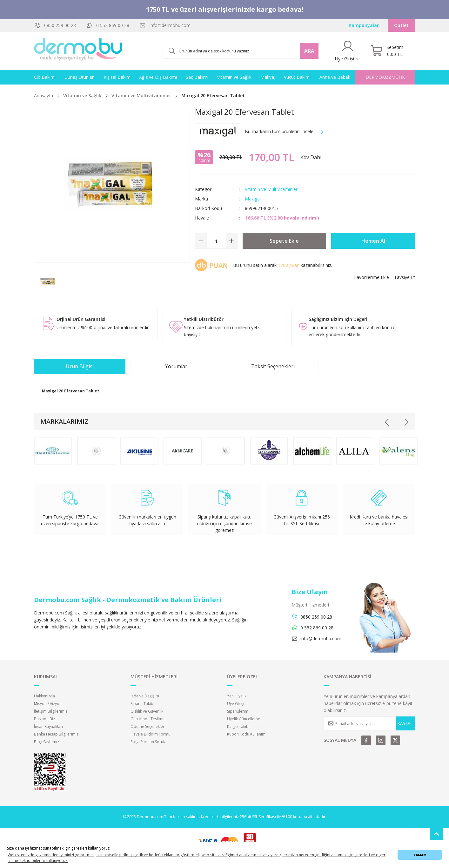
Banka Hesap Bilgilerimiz (56, 734)
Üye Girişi (236, 704)
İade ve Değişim (145, 696)
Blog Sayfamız (47, 742)
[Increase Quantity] (231, 241)
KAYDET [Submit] (406, 723)
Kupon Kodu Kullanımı (247, 734)
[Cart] (387, 51)
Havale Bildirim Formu (151, 734)
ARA (309, 51)
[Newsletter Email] (369, 723)
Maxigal (253, 199)
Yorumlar (176, 366)
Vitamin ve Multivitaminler (271, 189)
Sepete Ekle (284, 241)
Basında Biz (44, 719)
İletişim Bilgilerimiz (51, 711)
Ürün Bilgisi (80, 366)
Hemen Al (373, 241)
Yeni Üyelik (237, 696)
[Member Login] (348, 51)
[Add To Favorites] (372, 277)
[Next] (406, 422)
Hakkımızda (44, 696)
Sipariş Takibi (142, 704)
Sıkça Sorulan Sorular (149, 742)
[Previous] (387, 422)
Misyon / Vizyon (48, 704)
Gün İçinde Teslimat (148, 719)
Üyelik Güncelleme (244, 719)
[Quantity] (216, 241)
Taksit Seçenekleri (273, 366)
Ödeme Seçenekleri (148, 726)
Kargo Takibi (238, 726)
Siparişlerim (238, 711)
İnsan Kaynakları (48, 726)
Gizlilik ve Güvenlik (147, 711)
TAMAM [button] (420, 855)
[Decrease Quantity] (201, 241)
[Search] (241, 51)
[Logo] (78, 51)
